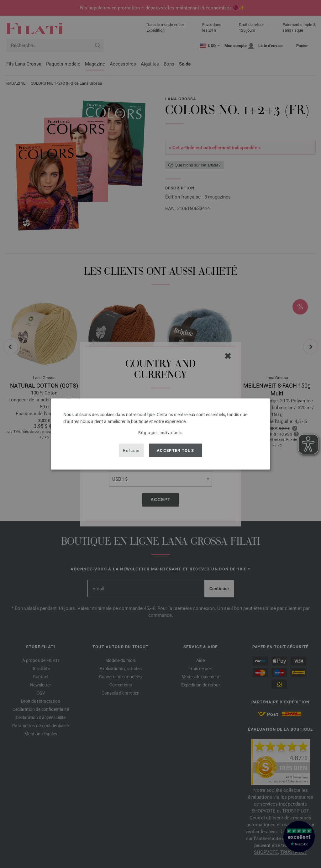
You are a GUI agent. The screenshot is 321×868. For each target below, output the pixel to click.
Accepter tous (175, 450)
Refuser (131, 450)
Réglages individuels (160, 433)
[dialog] (160, 434)
